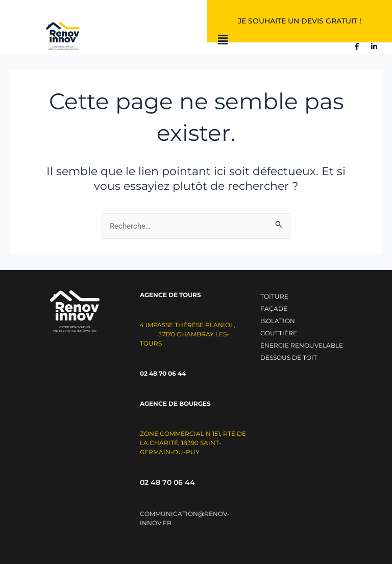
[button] (223, 40)
